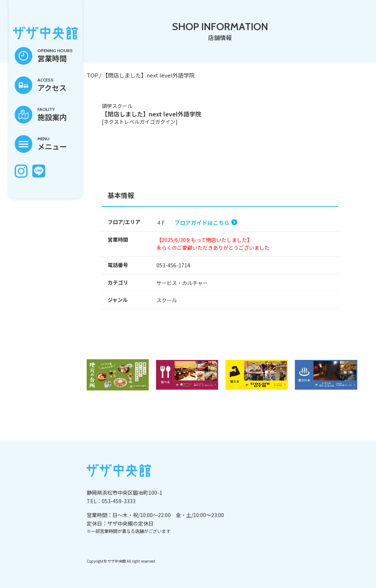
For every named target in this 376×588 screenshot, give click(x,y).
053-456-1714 (173, 265)
